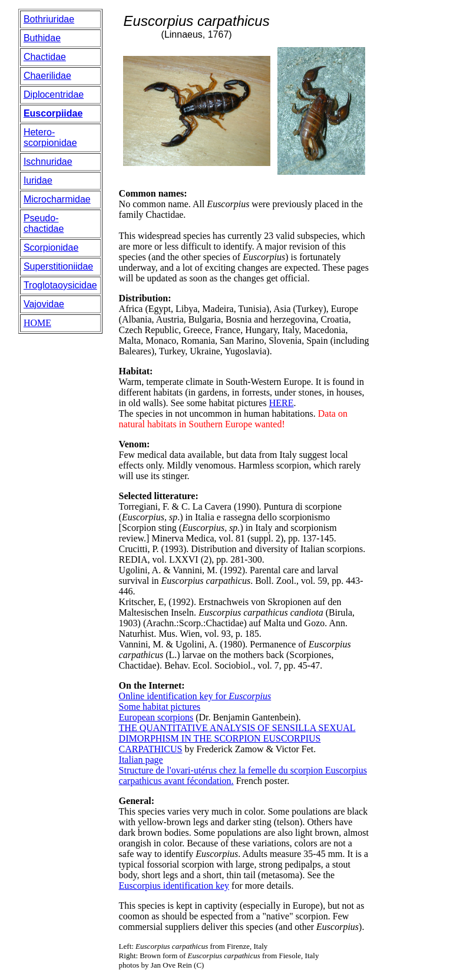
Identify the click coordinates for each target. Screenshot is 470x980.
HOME (37, 323)
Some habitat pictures (160, 707)
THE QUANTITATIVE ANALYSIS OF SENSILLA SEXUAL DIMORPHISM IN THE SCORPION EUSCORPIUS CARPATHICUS (237, 738)
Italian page (141, 760)
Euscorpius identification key (174, 886)
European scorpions (156, 717)
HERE (282, 403)
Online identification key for (195, 696)
